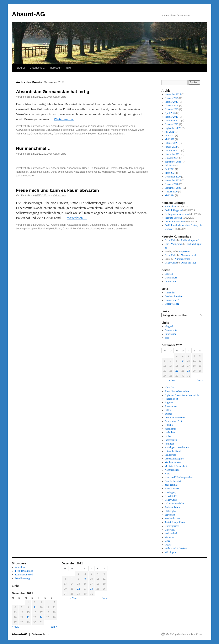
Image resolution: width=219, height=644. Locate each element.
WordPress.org (172, 304)
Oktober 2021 (172, 158)
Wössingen (142, 172)
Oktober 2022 (172, 124)
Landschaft (36, 172)
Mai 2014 (170, 195)
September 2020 (173, 188)
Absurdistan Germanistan (65, 126)
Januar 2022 (171, 147)
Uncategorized (172, 526)
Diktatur (56, 130)
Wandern (121, 172)
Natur (46, 172)
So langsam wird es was (177, 214)
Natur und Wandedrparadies (179, 477)
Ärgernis (169, 403)
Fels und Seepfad (173, 218)
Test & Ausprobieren (175, 522)
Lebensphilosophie (99, 130)
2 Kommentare (25, 176)
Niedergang (171, 492)
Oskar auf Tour (188, 263)
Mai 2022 (170, 139)
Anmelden (170, 293)
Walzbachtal (108, 172)
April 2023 (170, 113)
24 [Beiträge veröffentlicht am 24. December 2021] (189, 371)
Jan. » (200, 380)
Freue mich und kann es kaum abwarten (57, 190)
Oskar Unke (60, 97)
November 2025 (173, 94)
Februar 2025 (171, 102)
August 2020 (171, 192)
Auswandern (23, 130)
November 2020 (173, 180)
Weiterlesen (64, 119)
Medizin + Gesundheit (176, 466)
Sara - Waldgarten (174, 244)
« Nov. (172, 380)
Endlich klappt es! (174, 210)
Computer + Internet (175, 417)
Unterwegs (94, 172)
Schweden (170, 515)
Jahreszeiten (125, 168)
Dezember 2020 (173, 177)
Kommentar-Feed (173, 300)
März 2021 (170, 173)
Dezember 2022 (173, 121)
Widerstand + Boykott (84, 134)
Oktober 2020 (172, 184)
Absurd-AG (28, 14)
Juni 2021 (170, 169)
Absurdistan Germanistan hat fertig (53, 92)
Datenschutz (37, 68)
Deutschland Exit (41, 130)
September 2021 (173, 162)
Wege (131, 172)
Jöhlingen (170, 444)
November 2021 (173, 154)
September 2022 (173, 128)
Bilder (85, 168)
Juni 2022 (170, 135)
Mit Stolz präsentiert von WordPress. (184, 634)
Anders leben (127, 126)
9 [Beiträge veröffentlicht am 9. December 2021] (183, 361)
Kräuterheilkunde (173, 451)
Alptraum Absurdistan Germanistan (100, 126)
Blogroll (21, 68)
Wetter (168, 545)
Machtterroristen (120, 130)
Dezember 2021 (173, 150)
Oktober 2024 (172, 106)
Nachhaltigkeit (46, 229)
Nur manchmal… (33, 148)
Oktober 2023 (172, 109)
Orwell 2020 (137, 130)
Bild (69, 68)
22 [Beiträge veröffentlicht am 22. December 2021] (177, 371)
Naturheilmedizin (173, 481)
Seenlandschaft (172, 518)
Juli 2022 (169, 132)
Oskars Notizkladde (41, 134)
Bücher (168, 414)
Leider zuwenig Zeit (175, 222)
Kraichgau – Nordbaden (177, 447)
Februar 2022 (171, 143)
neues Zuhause (172, 489)
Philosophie (171, 511)
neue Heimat (171, 485)
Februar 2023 (171, 117)
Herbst (113, 168)
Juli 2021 (169, 165)
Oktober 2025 (172, 98)
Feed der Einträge (174, 296)
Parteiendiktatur (62, 134)
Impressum (55, 68)
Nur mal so (170, 207)
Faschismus (68, 130)
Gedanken (82, 130)
